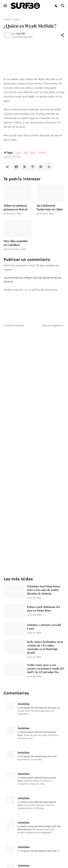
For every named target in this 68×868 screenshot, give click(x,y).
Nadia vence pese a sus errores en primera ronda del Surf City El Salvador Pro (46, 669)
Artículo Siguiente (52, 325)
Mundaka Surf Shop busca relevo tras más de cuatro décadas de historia (44, 590)
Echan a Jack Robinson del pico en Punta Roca (44, 609)
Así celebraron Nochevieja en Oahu (50, 207)
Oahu (17, 20)
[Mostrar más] (49, 167)
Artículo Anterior (15, 325)
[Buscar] (63, 6)
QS (26, 153)
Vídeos (42, 153)
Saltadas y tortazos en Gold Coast (44, 627)
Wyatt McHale (12, 157)
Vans (33, 153)
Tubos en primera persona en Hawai (16, 207)
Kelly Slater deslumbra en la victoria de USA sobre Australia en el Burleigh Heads (45, 647)
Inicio (7, 20)
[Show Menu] (5, 6)
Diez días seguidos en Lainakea (16, 243)
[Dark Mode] (56, 6)
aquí (26, 290)
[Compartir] (62, 35)
